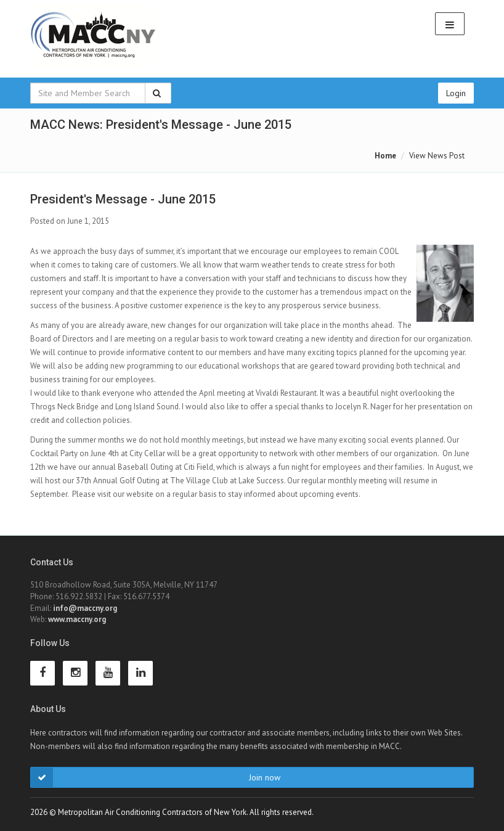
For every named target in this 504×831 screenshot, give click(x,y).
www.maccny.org (77, 619)
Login (456, 93)
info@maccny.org (85, 608)
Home (385, 156)
